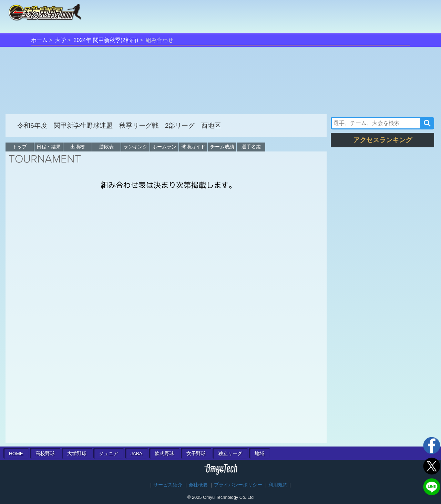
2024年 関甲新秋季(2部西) (106, 40)
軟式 (164, 454)
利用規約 (278, 485)
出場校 (78, 147)
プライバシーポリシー (238, 485)
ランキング (135, 147)
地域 (259, 454)
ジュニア (109, 454)
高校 (45, 454)
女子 (196, 454)
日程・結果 (49, 147)
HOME (16, 454)
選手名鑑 (251, 147)
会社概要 (198, 485)
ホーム (39, 40)
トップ (20, 147)
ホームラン (164, 147)
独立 (230, 454)
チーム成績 (222, 147)
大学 (61, 40)
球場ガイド (193, 147)
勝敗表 (106, 147)
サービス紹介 (168, 485)
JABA (136, 454)
